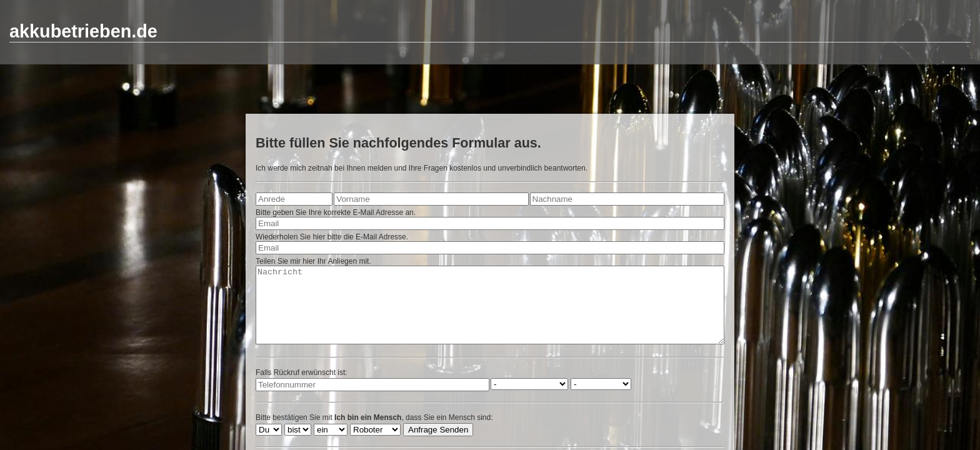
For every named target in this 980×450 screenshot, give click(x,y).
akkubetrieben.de (83, 31)
